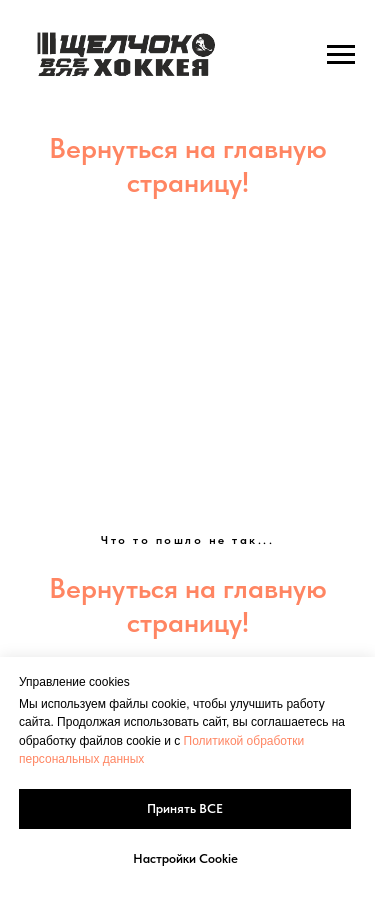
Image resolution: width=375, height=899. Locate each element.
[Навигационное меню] (341, 55)
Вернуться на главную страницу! (188, 165)
